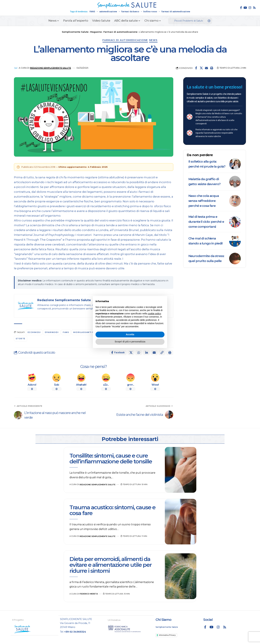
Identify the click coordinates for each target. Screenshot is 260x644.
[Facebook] (241, 8)
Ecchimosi (34, 332)
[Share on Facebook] (196, 68)
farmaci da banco (130, 12)
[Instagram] (250, 8)
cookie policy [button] (154, 314)
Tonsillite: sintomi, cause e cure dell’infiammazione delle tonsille (111, 458)
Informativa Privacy (167, 635)
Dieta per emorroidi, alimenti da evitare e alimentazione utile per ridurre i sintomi (111, 565)
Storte (21, 339)
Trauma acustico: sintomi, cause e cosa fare (112, 510)
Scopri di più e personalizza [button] (130, 342)
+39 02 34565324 (75, 632)
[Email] (206, 68)
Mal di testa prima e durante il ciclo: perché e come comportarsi (206, 222)
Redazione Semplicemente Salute (51, 68)
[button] (212, 68)
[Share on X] (201, 68)
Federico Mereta (89, 594)
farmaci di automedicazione (176, 12)
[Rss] (254, 8)
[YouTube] (245, 8)
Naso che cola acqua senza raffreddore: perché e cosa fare (204, 201)
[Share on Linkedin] (146, 353)
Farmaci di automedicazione (125, 40)
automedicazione (108, 12)
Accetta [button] (130, 334)
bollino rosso (150, 12)
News (153, 40)
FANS (92, 12)
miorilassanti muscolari (90, 332)
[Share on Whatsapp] (139, 353)
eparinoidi (52, 332)
